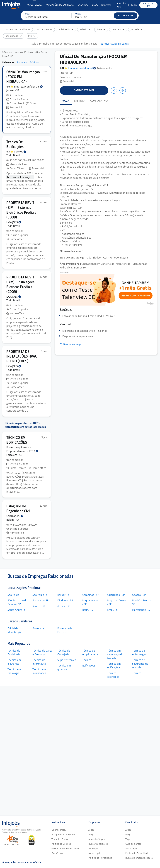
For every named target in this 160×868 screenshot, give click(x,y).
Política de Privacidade (100, 858)
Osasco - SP (139, 595)
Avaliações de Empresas (60, 5)
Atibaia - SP (64, 606)
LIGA (14, 222)
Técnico (137, 673)
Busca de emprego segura (139, 858)
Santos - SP (39, 606)
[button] (126, 16)
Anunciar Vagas (97, 839)
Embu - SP (113, 610)
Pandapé (93, 848)
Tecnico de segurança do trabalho (140, 664)
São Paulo (13, 595)
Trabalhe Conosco (61, 839)
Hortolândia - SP (142, 610)
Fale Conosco (58, 853)
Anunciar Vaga (121, 5)
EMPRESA (80, 101)
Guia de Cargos (133, 844)
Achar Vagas (34, 5)
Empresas (106, 5)
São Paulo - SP (41, 595)
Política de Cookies (61, 844)
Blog (95, 5)
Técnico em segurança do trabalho (115, 654)
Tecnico (87, 660)
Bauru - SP (88, 610)
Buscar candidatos (98, 844)
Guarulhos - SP (116, 595)
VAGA (66, 101)
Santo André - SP (17, 610)
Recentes (22, 62)
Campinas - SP (91, 595)
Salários (83, 5)
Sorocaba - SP (41, 600)
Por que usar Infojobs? (63, 834)
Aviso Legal (94, 853)
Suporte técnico (67, 660)
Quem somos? (59, 830)
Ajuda (91, 830)
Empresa (82, 68)
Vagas (128, 839)
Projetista (38, 628)
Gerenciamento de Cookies (65, 848)
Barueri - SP (64, 595)
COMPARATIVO (99, 101)
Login (134, 5)
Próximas (35, 62)
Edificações (89, 666)
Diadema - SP (65, 600)
